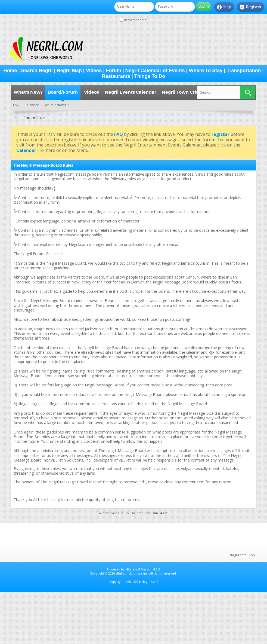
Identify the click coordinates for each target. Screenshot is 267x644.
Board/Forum (63, 92)
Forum (114, 71)
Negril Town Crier (181, 92)
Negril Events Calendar (131, 92)
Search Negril (37, 71)
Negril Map (69, 71)
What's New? (28, 92)
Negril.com (238, 555)
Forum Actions (55, 105)
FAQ (16, 105)
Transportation (244, 71)
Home (10, 71)
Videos (94, 71)
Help (224, 7)
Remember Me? (133, 20)
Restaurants (116, 76)
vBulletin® (133, 569)
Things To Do (150, 76)
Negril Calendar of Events (155, 71)
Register (251, 7)
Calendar (32, 105)
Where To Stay (206, 71)
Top (252, 555)
